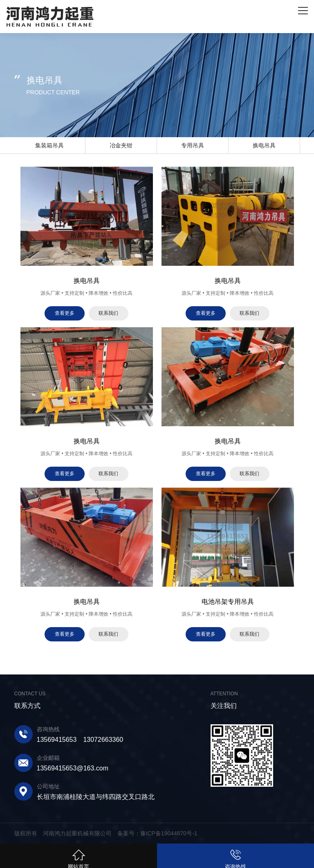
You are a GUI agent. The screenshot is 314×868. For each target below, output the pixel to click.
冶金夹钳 (121, 145)
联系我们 (108, 313)
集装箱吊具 (49, 145)
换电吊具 (264, 145)
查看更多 (65, 313)
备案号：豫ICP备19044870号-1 (157, 833)
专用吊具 (193, 145)
